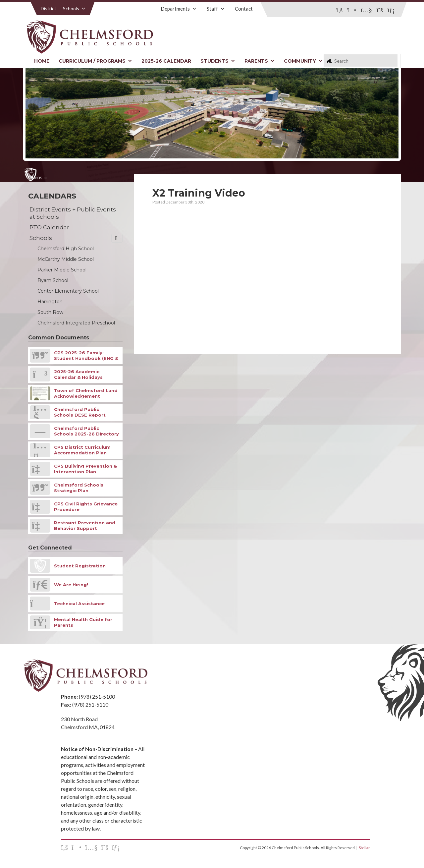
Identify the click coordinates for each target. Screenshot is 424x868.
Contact (244, 9)
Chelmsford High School (66, 249)
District (49, 8)
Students (218, 61)
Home (42, 61)
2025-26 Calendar (166, 61)
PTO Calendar (49, 227)
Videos (35, 178)
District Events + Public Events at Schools (73, 213)
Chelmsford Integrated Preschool (76, 323)
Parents (260, 61)
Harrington (50, 302)
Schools (74, 8)
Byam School (53, 280)
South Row (50, 312)
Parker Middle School (62, 270)
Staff (216, 9)
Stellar (364, 848)
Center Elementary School (68, 291)
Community (303, 61)
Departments (179, 9)
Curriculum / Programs (95, 61)
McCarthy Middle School (66, 259)
